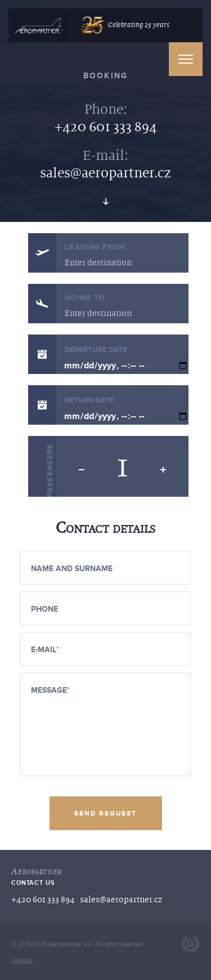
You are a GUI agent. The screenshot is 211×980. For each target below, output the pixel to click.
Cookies (22, 961)
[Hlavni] (39, 27)
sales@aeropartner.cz (105, 173)
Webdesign (190, 944)
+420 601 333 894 (106, 127)
